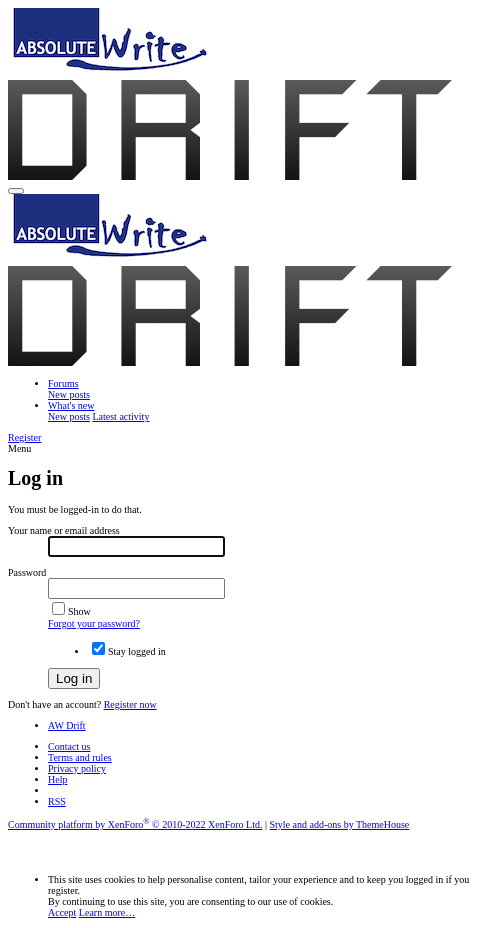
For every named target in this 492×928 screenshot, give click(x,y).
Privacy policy (77, 768)
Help (57, 779)
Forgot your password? (94, 623)
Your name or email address (64, 530)
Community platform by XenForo (135, 824)
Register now (130, 704)
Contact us (69, 746)
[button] (16, 191)
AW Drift (67, 725)
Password (27, 572)
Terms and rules (80, 757)
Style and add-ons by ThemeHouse (340, 824)
